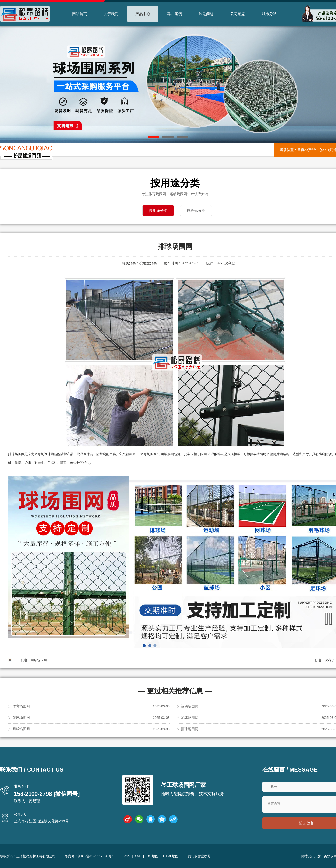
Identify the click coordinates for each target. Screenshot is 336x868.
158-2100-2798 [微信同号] (47, 794)
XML (138, 856)
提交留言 (306, 823)
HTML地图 (171, 856)
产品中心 (143, 14)
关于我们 (111, 14)
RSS (127, 856)
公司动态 (238, 14)
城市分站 (269, 14)
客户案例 (175, 14)
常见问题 (206, 14)
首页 (301, 150)
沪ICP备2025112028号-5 (96, 856)
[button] (154, 137)
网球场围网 (39, 660)
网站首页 (80, 14)
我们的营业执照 (199, 856)
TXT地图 (152, 856)
